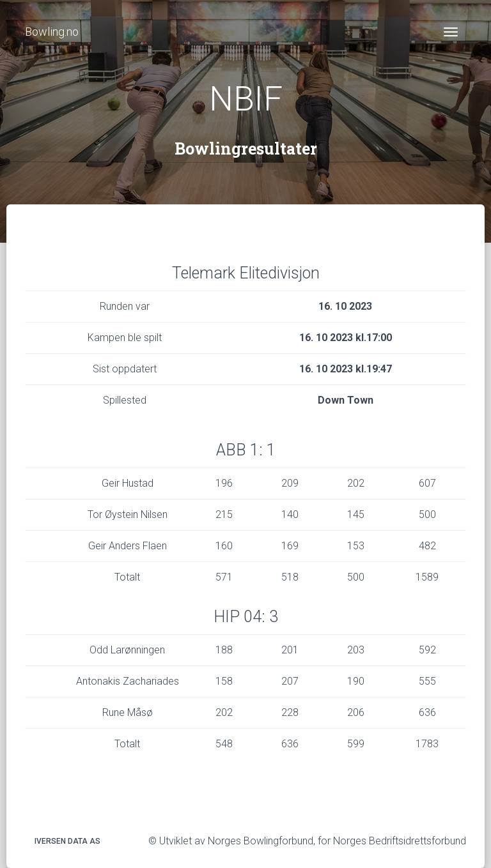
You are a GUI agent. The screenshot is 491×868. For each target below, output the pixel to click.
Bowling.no (52, 32)
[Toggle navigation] (451, 32)
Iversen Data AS (67, 841)
